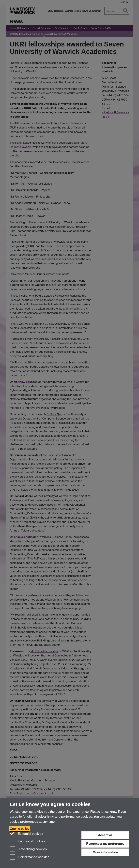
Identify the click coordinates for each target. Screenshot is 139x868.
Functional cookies (27, 842)
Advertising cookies (28, 849)
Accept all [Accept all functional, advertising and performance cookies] (105, 835)
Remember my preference (105, 844)
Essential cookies (27, 833)
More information (105, 852)
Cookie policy (20, 829)
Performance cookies (30, 857)
